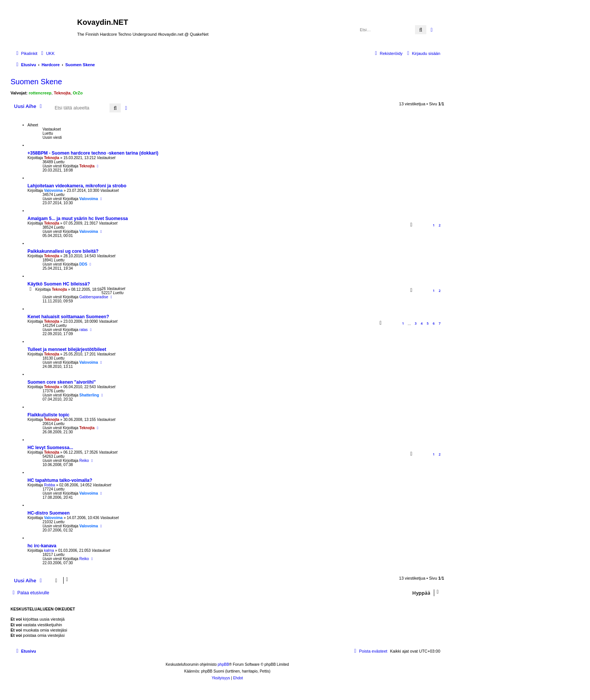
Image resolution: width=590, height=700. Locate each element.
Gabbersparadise (94, 297)
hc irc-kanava (42, 546)
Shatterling (89, 395)
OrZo (78, 93)
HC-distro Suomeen (49, 513)
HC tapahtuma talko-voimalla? (60, 480)
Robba (49, 485)
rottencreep (40, 93)
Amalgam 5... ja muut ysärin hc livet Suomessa (78, 219)
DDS (83, 264)
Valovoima (53, 191)
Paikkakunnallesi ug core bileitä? (63, 251)
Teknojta (62, 93)
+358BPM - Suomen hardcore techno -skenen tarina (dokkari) (93, 153)
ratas (84, 330)
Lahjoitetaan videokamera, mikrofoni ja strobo (77, 186)
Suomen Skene (36, 82)
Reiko (84, 461)
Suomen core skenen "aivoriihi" (62, 382)
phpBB (224, 664)
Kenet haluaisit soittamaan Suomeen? (68, 317)
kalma (49, 550)
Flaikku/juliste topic (48, 415)
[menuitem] (47, 53)
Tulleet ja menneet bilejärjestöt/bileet (67, 349)
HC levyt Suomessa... (50, 448)
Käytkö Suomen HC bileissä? (59, 284)
